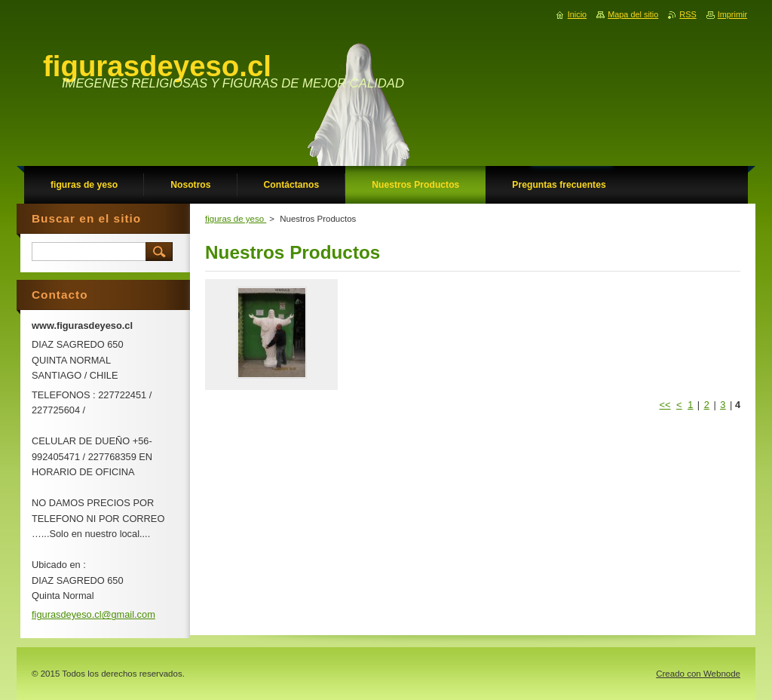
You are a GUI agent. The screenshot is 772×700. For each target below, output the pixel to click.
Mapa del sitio (633, 14)
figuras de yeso (236, 219)
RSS (688, 14)
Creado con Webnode (698, 674)
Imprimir (732, 14)
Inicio (577, 14)
